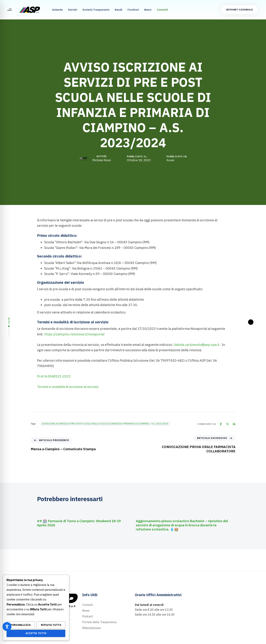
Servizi (73, 10)
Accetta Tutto (36, 633)
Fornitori (133, 10)
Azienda (57, 10)
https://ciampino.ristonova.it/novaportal (74, 334)
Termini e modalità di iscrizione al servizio (68, 387)
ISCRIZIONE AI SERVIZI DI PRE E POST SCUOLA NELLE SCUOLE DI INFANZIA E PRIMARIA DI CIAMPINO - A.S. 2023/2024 (105, 424)
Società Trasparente (96, 10)
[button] (9, 10)
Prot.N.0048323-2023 (54, 376)
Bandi (118, 10)
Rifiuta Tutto (51, 625)
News (148, 10)
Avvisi (170, 160)
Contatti (162, 10)
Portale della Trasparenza (99, 622)
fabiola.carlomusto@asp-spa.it (197, 345)
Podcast (88, 616)
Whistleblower (92, 628)
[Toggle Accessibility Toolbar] (7, 627)
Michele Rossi (102, 160)
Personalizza (21, 625)
